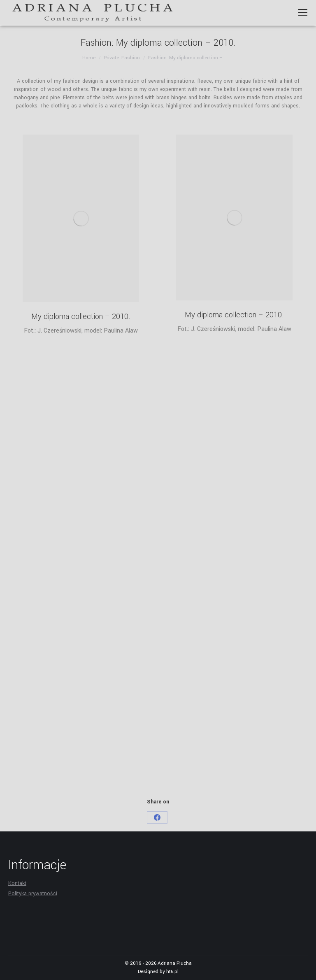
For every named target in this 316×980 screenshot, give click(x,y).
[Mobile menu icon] (303, 12)
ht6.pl (172, 972)
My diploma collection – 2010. (81, 317)
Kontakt (17, 883)
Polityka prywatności (33, 894)
